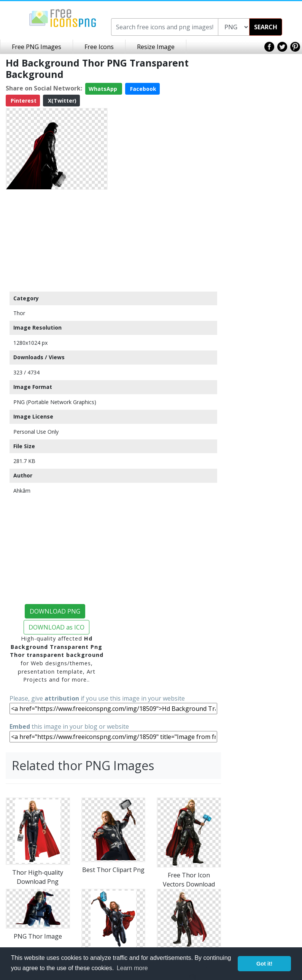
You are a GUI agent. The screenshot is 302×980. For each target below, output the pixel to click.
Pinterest (23, 101)
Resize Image (156, 47)
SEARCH (266, 27)
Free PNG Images (37, 47)
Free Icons (99, 47)
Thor (19, 313)
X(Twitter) (61, 101)
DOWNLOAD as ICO (56, 627)
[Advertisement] (57, 240)
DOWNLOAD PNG (55, 611)
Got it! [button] (264, 964)
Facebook (142, 89)
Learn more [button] (132, 968)
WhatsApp (104, 89)
